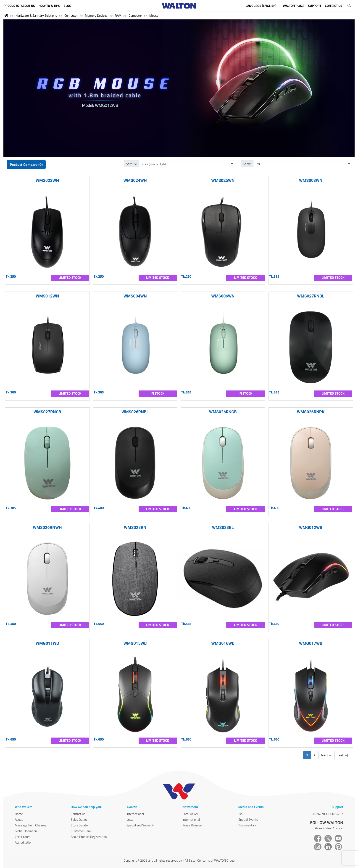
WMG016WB (223, 643)
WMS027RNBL (311, 296)
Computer (71, 15)
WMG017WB (311, 643)
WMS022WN (47, 180)
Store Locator (80, 825)
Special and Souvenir (140, 825)
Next (326, 755)
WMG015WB (135, 643)
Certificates (23, 837)
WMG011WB (47, 643)
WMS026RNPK (311, 412)
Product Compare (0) (26, 165)
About (19, 819)
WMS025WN (223, 180)
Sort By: (131, 164)
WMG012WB (311, 527)
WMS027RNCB (47, 412)
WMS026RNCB (223, 412)
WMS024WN (135, 180)
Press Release (192, 825)
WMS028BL (223, 527)
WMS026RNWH (47, 527)
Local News (190, 814)
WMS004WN (135, 296)
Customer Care (81, 831)
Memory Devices (96, 15)
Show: (247, 164)
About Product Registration (89, 837)
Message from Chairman (32, 825)
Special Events (248, 819)
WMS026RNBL (135, 412)
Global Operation (26, 831)
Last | (343, 755)
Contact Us (78, 814)
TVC (241, 814)
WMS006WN (223, 296)
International (135, 814)
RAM (118, 15)
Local (130, 819)
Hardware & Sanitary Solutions (36, 15)
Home (19, 814)
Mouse (154, 15)
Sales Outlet (79, 819)
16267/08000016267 (328, 814)
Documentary (247, 825)
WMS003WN (311, 180)
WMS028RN (135, 527)
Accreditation (24, 842)
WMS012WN (47, 296)
